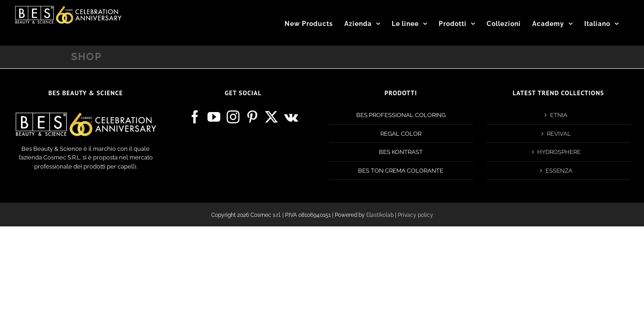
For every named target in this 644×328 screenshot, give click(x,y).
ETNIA (559, 115)
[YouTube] (214, 117)
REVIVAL (559, 134)
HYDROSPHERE (559, 152)
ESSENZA (559, 171)
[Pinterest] (252, 117)
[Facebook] (195, 117)
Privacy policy (415, 215)
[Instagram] (233, 117)
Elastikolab (380, 215)
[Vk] (291, 117)
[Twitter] (271, 117)
